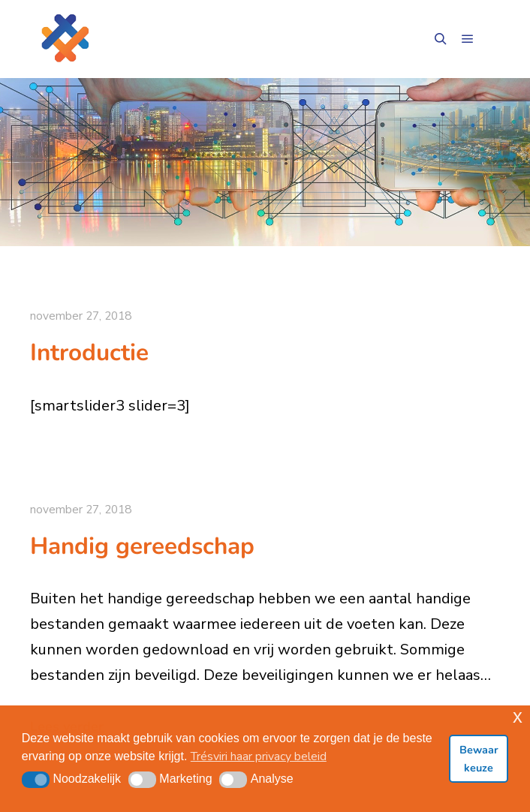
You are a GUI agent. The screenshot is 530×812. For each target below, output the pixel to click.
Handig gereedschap (142, 546)
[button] (36, 780)
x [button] (518, 716)
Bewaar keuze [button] (479, 759)
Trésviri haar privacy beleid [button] (259, 756)
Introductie (89, 352)
